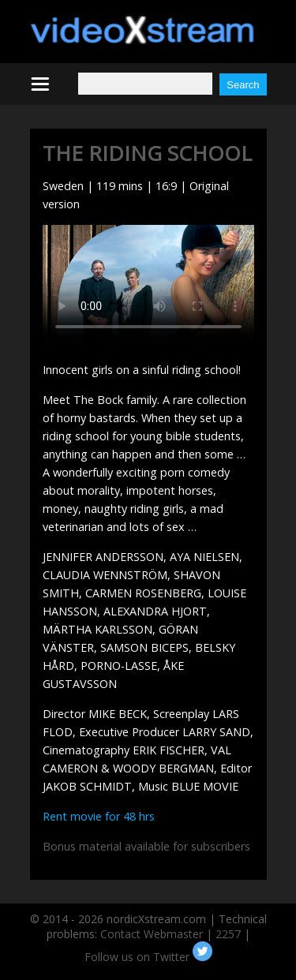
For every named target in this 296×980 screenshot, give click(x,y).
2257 (228, 934)
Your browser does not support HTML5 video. (148, 284)
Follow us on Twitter (148, 957)
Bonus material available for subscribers (146, 846)
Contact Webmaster (152, 934)
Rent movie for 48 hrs (99, 816)
